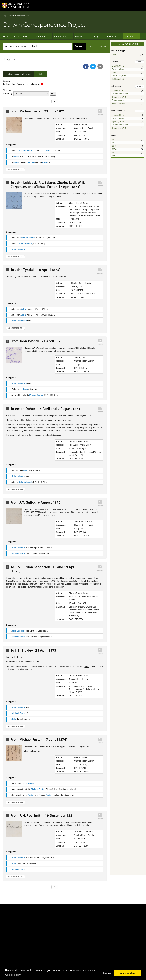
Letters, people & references (19, 74)
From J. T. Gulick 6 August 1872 (36, 502)
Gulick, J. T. (117, 72)
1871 (114, 139)
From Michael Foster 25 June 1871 (38, 111)
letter (114, 54)
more (140, 62)
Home (5, 16)
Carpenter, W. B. (119, 97)
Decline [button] (107, 973)
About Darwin (22, 36)
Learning (89, 36)
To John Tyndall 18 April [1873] (35, 270)
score (31, 94)
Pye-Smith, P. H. (119, 76)
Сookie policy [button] (13, 975)
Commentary (59, 36)
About (11, 16)
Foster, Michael (119, 69)
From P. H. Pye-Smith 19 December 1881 (42, 815)
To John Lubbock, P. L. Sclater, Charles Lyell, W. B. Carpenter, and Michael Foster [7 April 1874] (48, 185)
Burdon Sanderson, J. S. (123, 94)
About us (121, 36)
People (75, 36)
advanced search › (98, 47)
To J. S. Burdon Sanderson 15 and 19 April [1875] (43, 569)
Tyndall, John (118, 79)
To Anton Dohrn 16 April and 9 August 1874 (45, 409)
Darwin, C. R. (118, 66)
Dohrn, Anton (118, 100)
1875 (114, 152)
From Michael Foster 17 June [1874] (39, 740)
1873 (114, 146)
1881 (114, 156)
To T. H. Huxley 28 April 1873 (33, 650)
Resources (105, 36)
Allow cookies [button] (128, 973)
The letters (41, 36)
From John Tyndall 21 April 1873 (36, 341)
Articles (41, 74)
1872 (114, 143)
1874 (114, 149)
